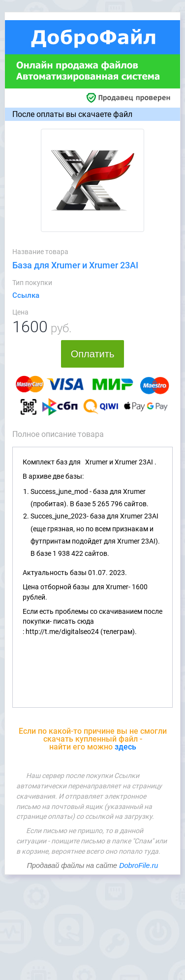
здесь (125, 747)
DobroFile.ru (139, 865)
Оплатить (93, 354)
